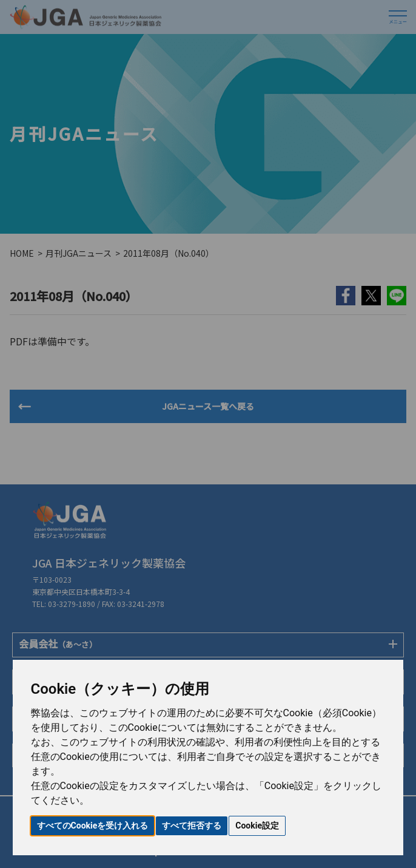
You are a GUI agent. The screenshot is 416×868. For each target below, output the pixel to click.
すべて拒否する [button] (192, 826)
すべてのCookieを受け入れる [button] (93, 826)
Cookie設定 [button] (257, 826)
